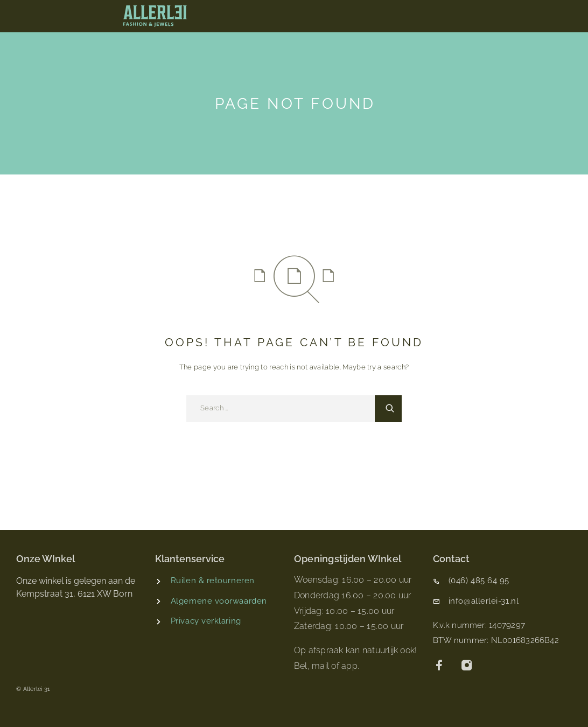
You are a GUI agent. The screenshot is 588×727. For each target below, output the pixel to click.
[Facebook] (440, 666)
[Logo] (155, 16)
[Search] (388, 409)
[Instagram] (467, 666)
